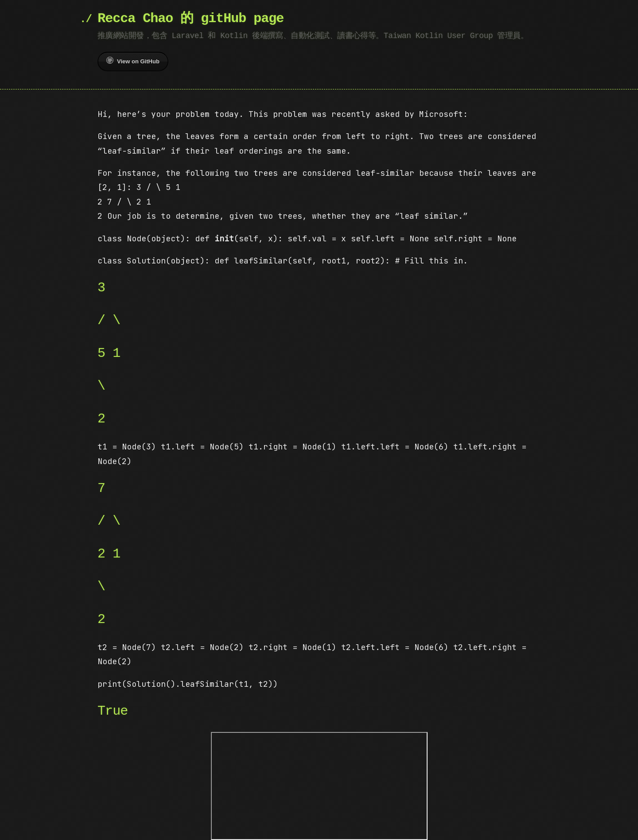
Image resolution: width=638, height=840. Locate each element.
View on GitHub (133, 61)
